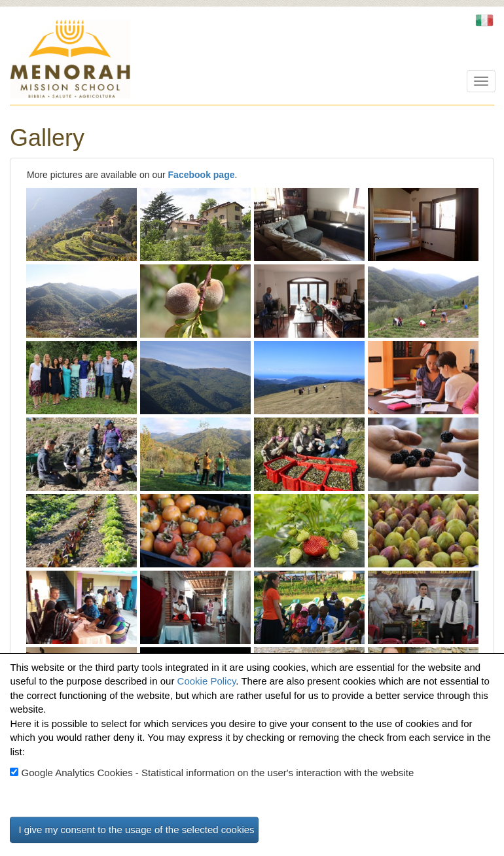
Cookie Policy (207, 681)
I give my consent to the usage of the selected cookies (136, 829)
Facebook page (202, 175)
